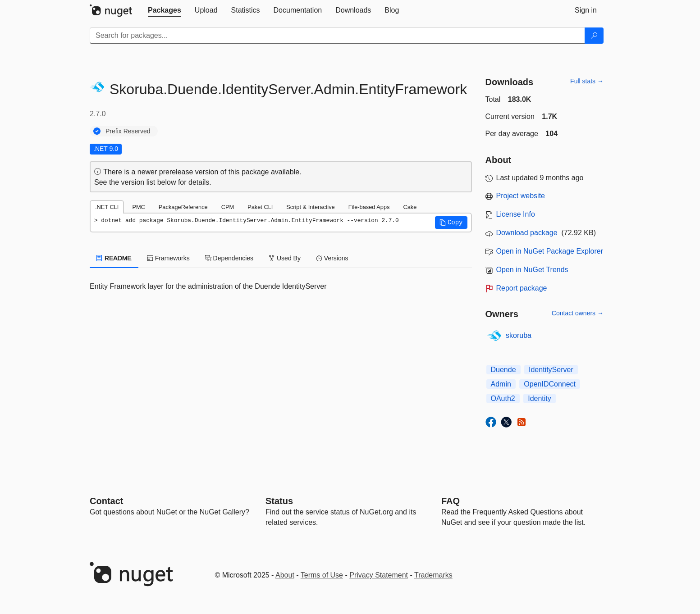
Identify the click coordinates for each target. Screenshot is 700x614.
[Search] (594, 36)
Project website (521, 196)
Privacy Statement (379, 575)
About (285, 575)
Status (279, 501)
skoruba (519, 335)
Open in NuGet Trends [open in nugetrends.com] (532, 270)
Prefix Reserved (128, 131)
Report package (522, 288)
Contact (106, 501)
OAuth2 (503, 398)
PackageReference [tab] (183, 207)
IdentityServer (551, 370)
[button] (451, 223)
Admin (501, 384)
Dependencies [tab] (229, 258)
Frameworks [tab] (168, 258)
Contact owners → (578, 313)
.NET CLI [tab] (107, 207)
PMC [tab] (138, 207)
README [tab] (114, 258)
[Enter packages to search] (337, 36)
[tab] (165, 10)
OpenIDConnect (550, 384)
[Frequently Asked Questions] (451, 501)
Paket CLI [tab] (260, 207)
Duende (503, 370)
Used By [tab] (285, 258)
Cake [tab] (410, 207)
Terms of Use (322, 575)
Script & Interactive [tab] (310, 207)
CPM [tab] (228, 207)
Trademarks (433, 575)
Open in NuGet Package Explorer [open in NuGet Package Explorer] (550, 251)
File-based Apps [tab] (369, 207)
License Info (516, 214)
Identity (540, 398)
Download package (527, 233)
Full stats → (587, 81)
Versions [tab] (332, 258)
